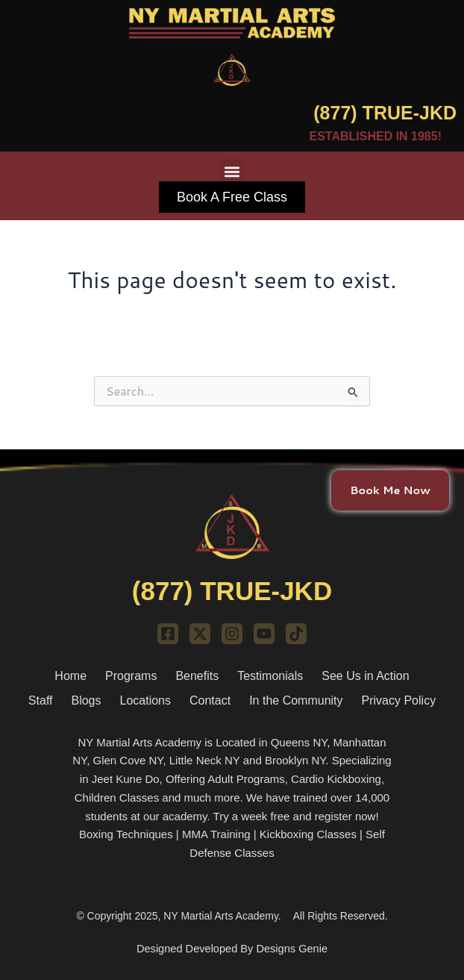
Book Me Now (390, 489)
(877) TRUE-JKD (385, 113)
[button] (232, 171)
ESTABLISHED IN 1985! (375, 136)
